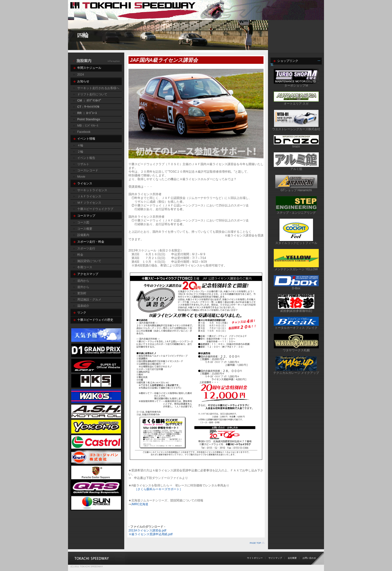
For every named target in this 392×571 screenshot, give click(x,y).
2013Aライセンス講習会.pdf (147, 530)
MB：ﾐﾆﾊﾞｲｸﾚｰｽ (88, 126)
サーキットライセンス (92, 190)
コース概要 (85, 229)
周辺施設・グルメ (89, 300)
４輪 (80, 145)
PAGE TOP (255, 543)
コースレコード (88, 170)
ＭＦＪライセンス (89, 203)
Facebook (84, 132)
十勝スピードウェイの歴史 (95, 320)
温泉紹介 (83, 306)
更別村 (82, 293)
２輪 (80, 152)
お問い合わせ (309, 558)
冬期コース (85, 267)
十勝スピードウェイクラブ (95, 209)
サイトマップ (275, 558)
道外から (83, 287)
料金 (80, 255)
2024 (81, 75)
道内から (83, 281)
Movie (81, 177)
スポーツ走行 (86, 248)
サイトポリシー (255, 558)
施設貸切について (89, 261)
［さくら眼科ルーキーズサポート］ (158, 489)
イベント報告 (86, 158)
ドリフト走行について (92, 94)
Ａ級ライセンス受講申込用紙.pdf (150, 534)
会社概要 (292, 558)
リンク (82, 313)
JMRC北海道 (140, 504)
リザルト (83, 164)
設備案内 (83, 235)
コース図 (83, 222)
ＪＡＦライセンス (89, 196)
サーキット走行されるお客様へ (98, 88)
